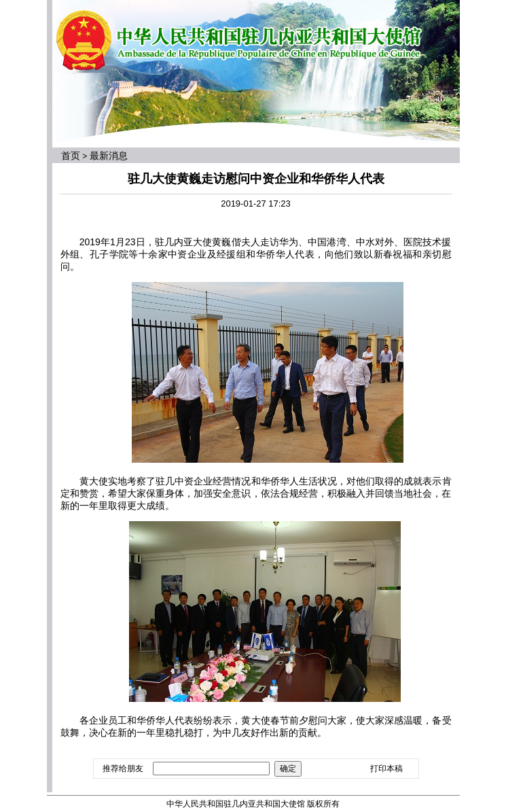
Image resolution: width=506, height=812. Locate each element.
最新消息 (109, 156)
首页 (71, 156)
